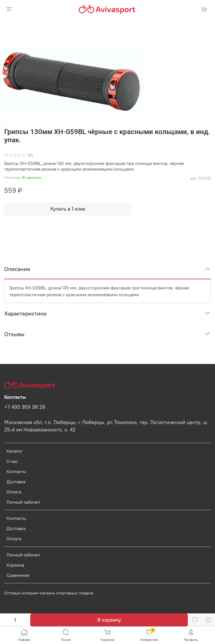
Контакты (16, 471)
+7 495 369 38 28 (25, 407)
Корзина (15, 565)
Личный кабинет (23, 502)
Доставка (16, 482)
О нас (12, 461)
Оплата (14, 492)
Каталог (15, 451)
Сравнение (18, 575)
